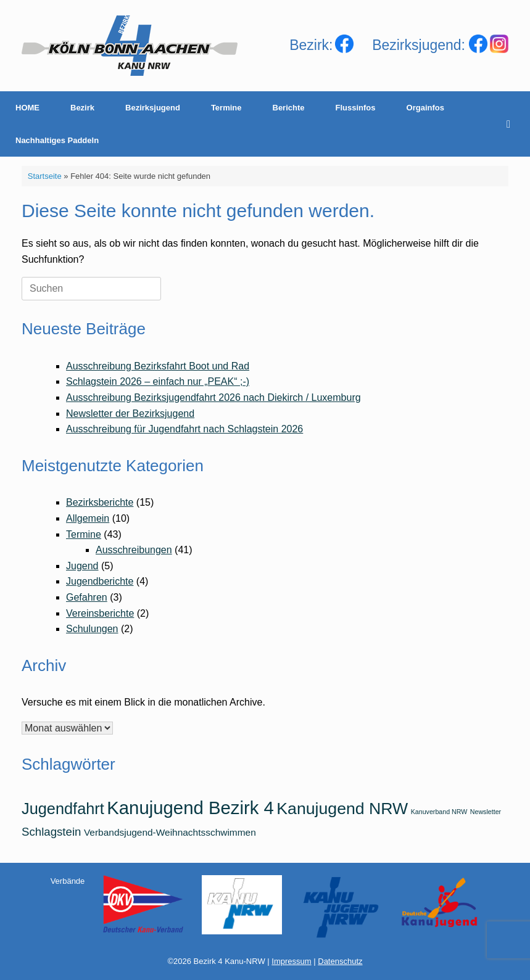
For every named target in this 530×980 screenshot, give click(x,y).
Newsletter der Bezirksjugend (130, 414)
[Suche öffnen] (512, 124)
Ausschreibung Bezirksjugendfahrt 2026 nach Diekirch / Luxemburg (213, 397)
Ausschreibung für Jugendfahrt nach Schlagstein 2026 (184, 429)
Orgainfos (425, 108)
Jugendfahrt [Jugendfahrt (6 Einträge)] (63, 809)
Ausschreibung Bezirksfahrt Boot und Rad (158, 366)
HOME (27, 108)
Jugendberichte (100, 581)
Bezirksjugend (153, 108)
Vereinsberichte (100, 613)
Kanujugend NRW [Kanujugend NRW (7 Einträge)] (342, 809)
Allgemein (88, 518)
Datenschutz (340, 961)
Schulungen (92, 629)
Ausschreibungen (134, 550)
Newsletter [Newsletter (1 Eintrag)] (486, 812)
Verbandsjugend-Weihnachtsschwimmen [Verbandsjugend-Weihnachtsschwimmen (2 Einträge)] (170, 832)
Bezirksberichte (100, 502)
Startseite (45, 176)
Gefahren (87, 597)
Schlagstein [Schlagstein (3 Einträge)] (51, 832)
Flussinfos (356, 108)
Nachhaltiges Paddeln (57, 140)
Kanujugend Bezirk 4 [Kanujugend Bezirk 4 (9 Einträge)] (190, 808)
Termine (226, 108)
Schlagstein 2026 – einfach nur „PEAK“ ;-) (158, 381)
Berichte (289, 108)
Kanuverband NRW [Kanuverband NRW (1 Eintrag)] (439, 812)
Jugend (82, 566)
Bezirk (82, 108)
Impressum (291, 961)
